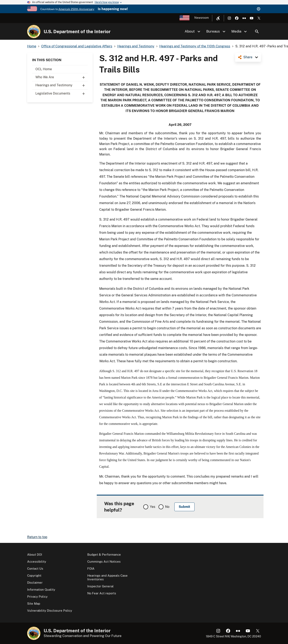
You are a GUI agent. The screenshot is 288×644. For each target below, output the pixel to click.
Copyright (34, 576)
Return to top (37, 537)
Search (257, 32)
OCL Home (44, 69)
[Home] (34, 32)
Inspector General (100, 586)
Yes (153, 507)
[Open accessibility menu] (218, 18)
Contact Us (35, 569)
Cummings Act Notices (104, 562)
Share (248, 57)
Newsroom (202, 18)
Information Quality (41, 590)
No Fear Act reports (102, 593)
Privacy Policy (37, 597)
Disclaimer (35, 583)
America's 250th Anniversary (76, 9)
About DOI (35, 555)
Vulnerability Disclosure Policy (50, 611)
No (167, 507)
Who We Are (62, 77)
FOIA (91, 569)
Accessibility (37, 562)
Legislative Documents (62, 94)
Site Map (34, 604)
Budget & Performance (104, 555)
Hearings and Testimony (62, 85)
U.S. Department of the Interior (77, 32)
